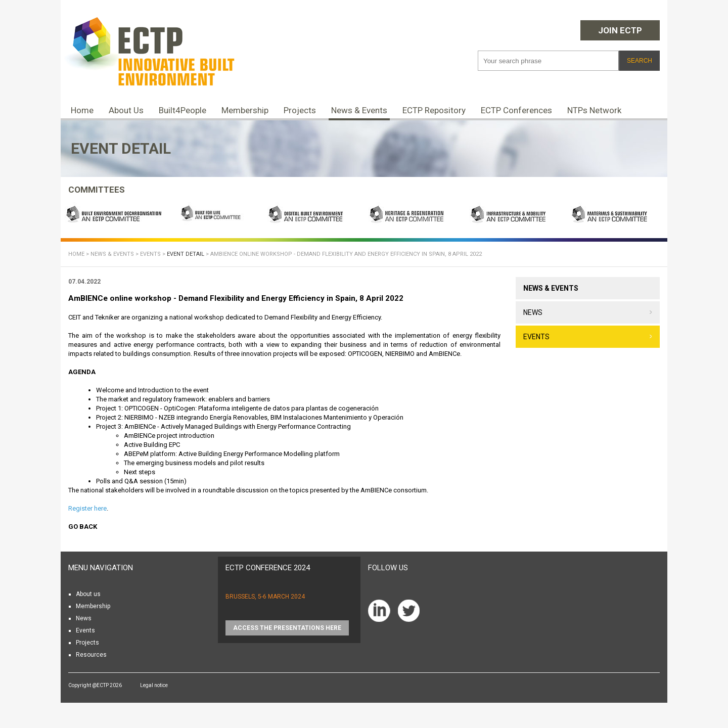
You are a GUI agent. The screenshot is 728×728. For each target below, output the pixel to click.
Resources (91, 655)
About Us (126, 110)
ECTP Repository (434, 110)
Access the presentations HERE (287, 628)
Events (150, 254)
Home (82, 110)
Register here (87, 508)
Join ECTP (620, 30)
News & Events (359, 110)
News (533, 312)
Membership (245, 110)
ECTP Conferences (516, 110)
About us (88, 594)
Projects (300, 110)
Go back (83, 527)
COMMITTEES (97, 190)
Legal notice (154, 685)
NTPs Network (594, 110)
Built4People (183, 110)
